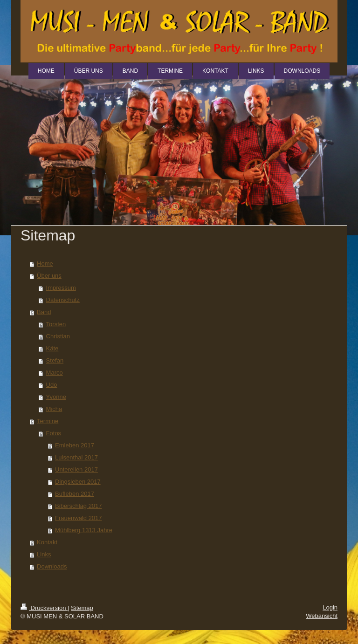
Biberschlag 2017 (78, 506)
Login (330, 607)
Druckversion (44, 608)
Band (44, 312)
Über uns (49, 276)
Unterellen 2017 (76, 469)
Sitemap (82, 608)
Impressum (61, 288)
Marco (55, 373)
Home (45, 264)
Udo (52, 385)
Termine (48, 421)
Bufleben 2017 (75, 494)
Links (44, 554)
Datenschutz (63, 300)
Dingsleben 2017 (78, 482)
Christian (58, 336)
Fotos (54, 433)
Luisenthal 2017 (76, 457)
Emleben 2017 (75, 445)
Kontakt (47, 542)
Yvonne (56, 397)
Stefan (55, 360)
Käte (52, 348)
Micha (54, 409)
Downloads (52, 566)
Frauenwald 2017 (78, 518)
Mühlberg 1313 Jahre (84, 530)
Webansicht (322, 616)
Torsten (56, 324)
